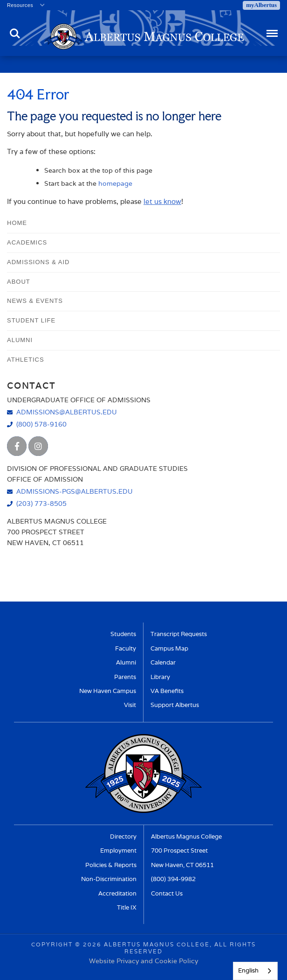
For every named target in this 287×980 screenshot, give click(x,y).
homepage (115, 183)
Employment (118, 850)
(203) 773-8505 (41, 503)
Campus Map (169, 648)
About (19, 282)
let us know (162, 201)
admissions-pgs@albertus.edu (75, 491)
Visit (130, 705)
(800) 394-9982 (173, 879)
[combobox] (255, 971)
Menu (271, 29)
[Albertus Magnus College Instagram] (38, 446)
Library (160, 677)
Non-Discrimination (109, 879)
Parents (125, 677)
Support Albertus (175, 705)
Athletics (26, 360)
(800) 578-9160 (41, 424)
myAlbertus (261, 5)
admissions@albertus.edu (67, 412)
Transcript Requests (179, 634)
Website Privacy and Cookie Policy (143, 961)
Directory (123, 836)
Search (15, 34)
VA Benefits (167, 691)
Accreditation (117, 893)
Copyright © (56, 944)
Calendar (163, 662)
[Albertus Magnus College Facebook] (17, 446)
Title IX (127, 907)
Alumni (20, 340)
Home (17, 223)
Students (123, 634)
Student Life (31, 320)
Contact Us (167, 893)
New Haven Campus (108, 691)
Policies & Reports (111, 865)
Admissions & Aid (38, 262)
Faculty (126, 648)
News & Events (35, 301)
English (248, 970)
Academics (27, 242)
